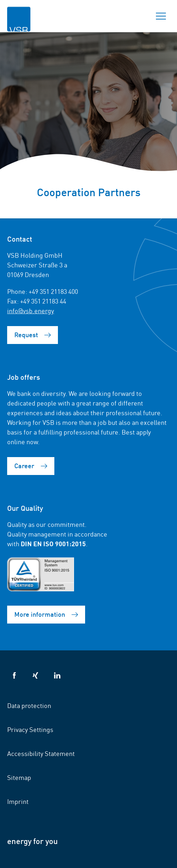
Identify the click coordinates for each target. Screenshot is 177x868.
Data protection (29, 705)
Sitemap (19, 777)
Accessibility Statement (41, 753)
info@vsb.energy (31, 310)
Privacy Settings (30, 729)
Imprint (18, 801)
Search (136, 16)
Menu (159, 16)
